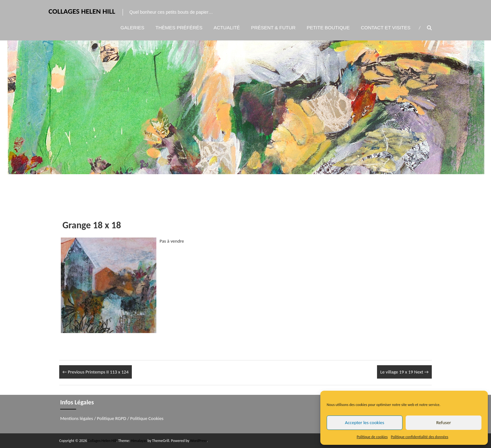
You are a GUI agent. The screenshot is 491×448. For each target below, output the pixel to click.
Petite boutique (328, 28)
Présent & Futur (273, 28)
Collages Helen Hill (82, 11)
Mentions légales (77, 418)
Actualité (227, 28)
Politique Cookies (147, 418)
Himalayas (139, 441)
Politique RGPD (112, 418)
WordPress (198, 441)
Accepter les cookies (364, 423)
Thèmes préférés (179, 28)
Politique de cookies (372, 437)
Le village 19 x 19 (404, 372)
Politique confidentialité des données (420, 437)
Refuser (444, 423)
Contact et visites (386, 28)
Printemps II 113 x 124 (96, 372)
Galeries (132, 28)
